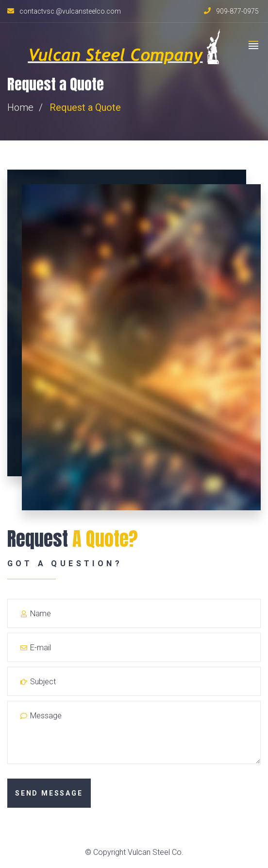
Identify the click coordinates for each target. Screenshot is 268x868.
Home (20, 107)
